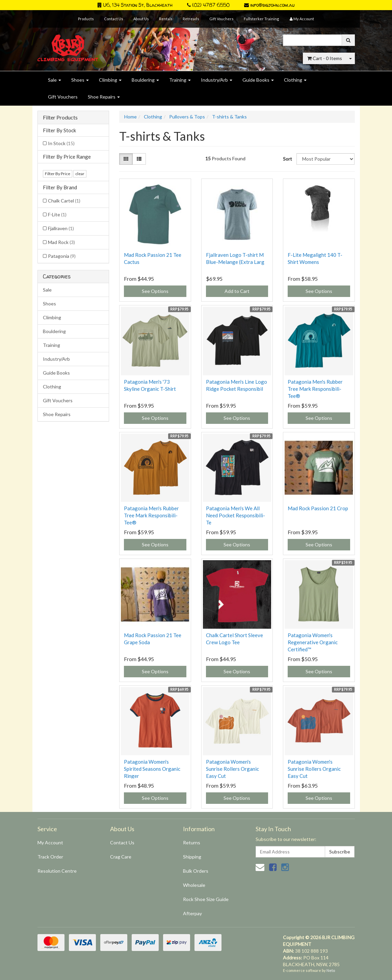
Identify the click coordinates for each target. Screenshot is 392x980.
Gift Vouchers (221, 19)
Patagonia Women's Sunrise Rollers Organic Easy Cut (232, 769)
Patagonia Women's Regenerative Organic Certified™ (313, 642)
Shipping (192, 857)
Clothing (295, 80)
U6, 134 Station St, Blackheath (135, 5)
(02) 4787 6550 (208, 5)
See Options (155, 291)
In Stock (61, 143)
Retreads (191, 19)
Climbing (110, 80)
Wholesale (194, 885)
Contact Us (114, 19)
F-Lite (57, 214)
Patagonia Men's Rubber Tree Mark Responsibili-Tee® (315, 389)
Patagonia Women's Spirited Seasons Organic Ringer (152, 769)
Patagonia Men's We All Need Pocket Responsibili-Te (236, 515)
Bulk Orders (196, 871)
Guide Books (258, 80)
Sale (55, 80)
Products (86, 19)
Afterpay (192, 913)
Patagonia (62, 256)
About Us (141, 19)
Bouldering (145, 80)
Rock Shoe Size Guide (206, 899)
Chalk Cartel (64, 201)
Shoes (80, 80)
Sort (287, 159)
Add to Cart (237, 291)
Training (180, 80)
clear (80, 174)
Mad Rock (61, 242)
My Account (50, 842)
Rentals (166, 19)
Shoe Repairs (104, 97)
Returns (192, 842)
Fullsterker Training (261, 19)
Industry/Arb (217, 80)
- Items (325, 58)
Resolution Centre (57, 871)
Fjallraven (61, 228)
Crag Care (121, 857)
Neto (331, 970)
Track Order (50, 857)
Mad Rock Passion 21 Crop (318, 508)
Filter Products (60, 117)
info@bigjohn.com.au (269, 5)
